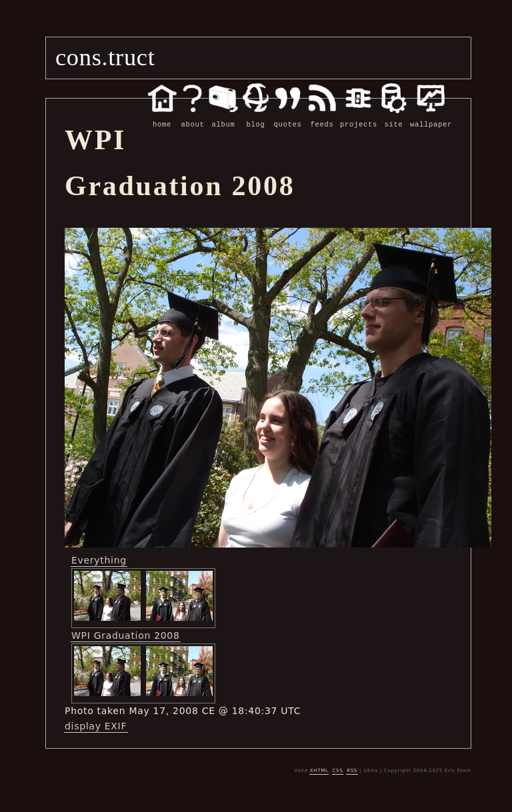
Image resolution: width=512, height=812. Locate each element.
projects (359, 117)
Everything (99, 560)
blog (256, 117)
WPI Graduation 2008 (126, 635)
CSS (337, 771)
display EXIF (96, 726)
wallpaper (431, 117)
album (223, 117)
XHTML (319, 771)
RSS (352, 771)
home (162, 117)
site (394, 117)
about (193, 117)
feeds (322, 117)
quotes (288, 117)
